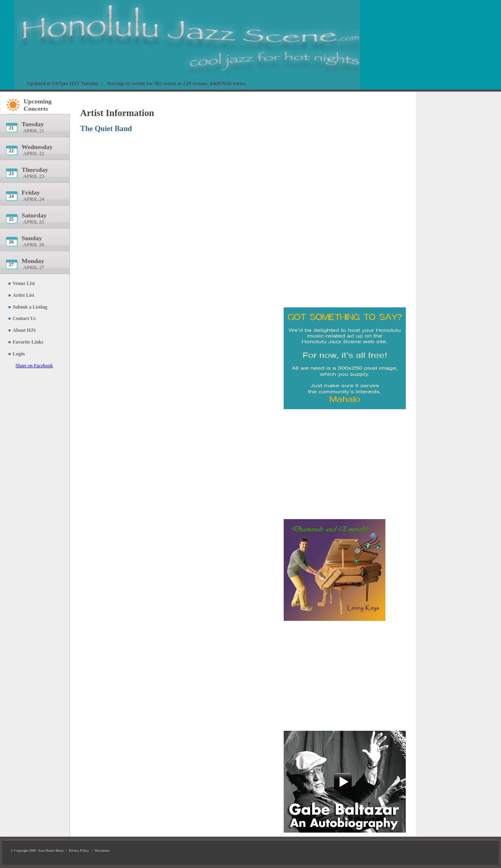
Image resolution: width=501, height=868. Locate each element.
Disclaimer (102, 851)
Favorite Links (28, 342)
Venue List (24, 283)
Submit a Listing (30, 307)
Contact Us (24, 318)
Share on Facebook (34, 366)
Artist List (23, 295)
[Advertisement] (345, 145)
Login (19, 354)
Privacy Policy (79, 851)
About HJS (24, 330)
